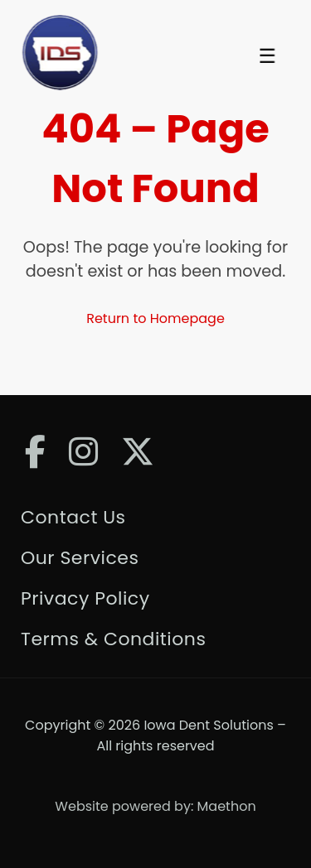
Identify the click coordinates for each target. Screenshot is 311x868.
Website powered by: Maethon (155, 806)
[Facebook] (35, 452)
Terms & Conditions (113, 639)
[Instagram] (83, 452)
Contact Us (73, 517)
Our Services (80, 558)
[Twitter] (138, 452)
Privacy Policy (85, 598)
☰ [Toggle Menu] (267, 56)
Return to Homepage (155, 318)
